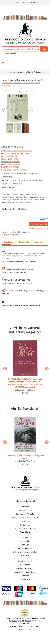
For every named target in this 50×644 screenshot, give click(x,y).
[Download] (26, 91)
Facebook (25, 576)
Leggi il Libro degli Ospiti (25, 572)
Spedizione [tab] (7, 242)
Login (24, 2)
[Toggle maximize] (32, 91)
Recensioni (25, 565)
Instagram (25, 579)
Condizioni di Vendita (25, 514)
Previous (4, 368)
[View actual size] (20, 91)
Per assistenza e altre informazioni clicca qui (21, 305)
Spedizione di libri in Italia (25, 529)
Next (46, 368)
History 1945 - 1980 (10, 159)
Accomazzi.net (25, 629)
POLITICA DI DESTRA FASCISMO (15, 153)
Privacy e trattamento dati (25, 552)
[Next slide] (30, 110)
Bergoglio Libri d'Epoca (22, 626)
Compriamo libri (25, 510)
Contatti (15, 2)
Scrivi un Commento (25, 568)
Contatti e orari (25, 561)
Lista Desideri (25, 541)
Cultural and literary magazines (14, 170)
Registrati (15, 235)
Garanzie (25, 521)
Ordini (25, 538)
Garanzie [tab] (38, 242)
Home (4, 80)
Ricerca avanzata (9, 53)
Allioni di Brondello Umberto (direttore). (26, 80)
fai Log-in (6, 235)
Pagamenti (25, 525)
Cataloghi (25, 545)
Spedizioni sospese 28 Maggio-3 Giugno (25, 72)
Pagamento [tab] (23, 242)
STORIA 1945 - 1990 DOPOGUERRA (16, 151)
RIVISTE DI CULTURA (10, 167)
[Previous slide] (5, 110)
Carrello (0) (34, 2)
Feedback (25, 507)
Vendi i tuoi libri (25, 548)
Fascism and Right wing (11, 162)
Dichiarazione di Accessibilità (25, 518)
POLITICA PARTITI (9, 156)
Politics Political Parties (11, 164)
